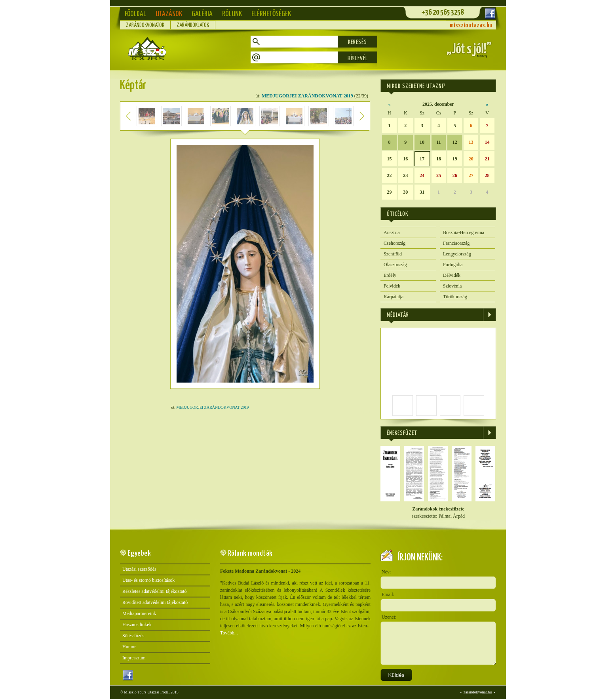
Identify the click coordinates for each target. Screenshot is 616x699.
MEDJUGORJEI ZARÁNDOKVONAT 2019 (307, 96)
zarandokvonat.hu (478, 692)
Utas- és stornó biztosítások (148, 580)
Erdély (390, 275)
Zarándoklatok (193, 25)
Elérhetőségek (271, 14)
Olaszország (395, 265)
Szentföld (393, 254)
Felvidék (392, 286)
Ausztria (392, 232)
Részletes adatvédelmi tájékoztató (155, 591)
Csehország (395, 243)
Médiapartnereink (139, 613)
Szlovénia (452, 286)
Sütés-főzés (133, 636)
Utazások (169, 14)
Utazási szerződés (139, 569)
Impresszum (134, 658)
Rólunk (232, 14)
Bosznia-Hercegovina (464, 232)
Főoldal (135, 14)
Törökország (455, 297)
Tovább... (229, 633)
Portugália (453, 265)
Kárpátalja (394, 297)
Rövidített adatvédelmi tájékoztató (155, 602)
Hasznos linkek (137, 625)
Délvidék (452, 275)
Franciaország (456, 243)
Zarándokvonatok (145, 25)
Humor (129, 647)
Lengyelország (457, 254)
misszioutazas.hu (471, 26)
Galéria (202, 14)
